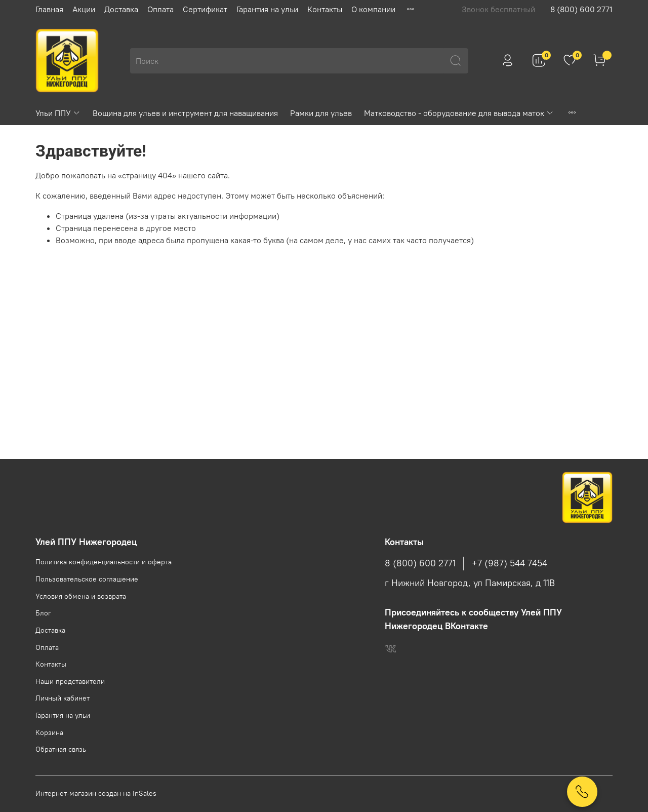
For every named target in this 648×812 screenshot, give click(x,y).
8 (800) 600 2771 (581, 9)
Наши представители (70, 681)
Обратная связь (61, 749)
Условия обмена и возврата (81, 596)
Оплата (160, 9)
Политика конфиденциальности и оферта (104, 562)
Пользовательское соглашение (87, 579)
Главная (49, 9)
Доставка (121, 9)
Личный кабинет (63, 698)
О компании (373, 9)
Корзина (49, 732)
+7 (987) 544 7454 (510, 563)
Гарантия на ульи (267, 9)
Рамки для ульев (321, 113)
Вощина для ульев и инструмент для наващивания (185, 113)
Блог (43, 613)
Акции (84, 9)
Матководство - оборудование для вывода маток (459, 113)
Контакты (325, 9)
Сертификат (205, 9)
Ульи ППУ (58, 113)
